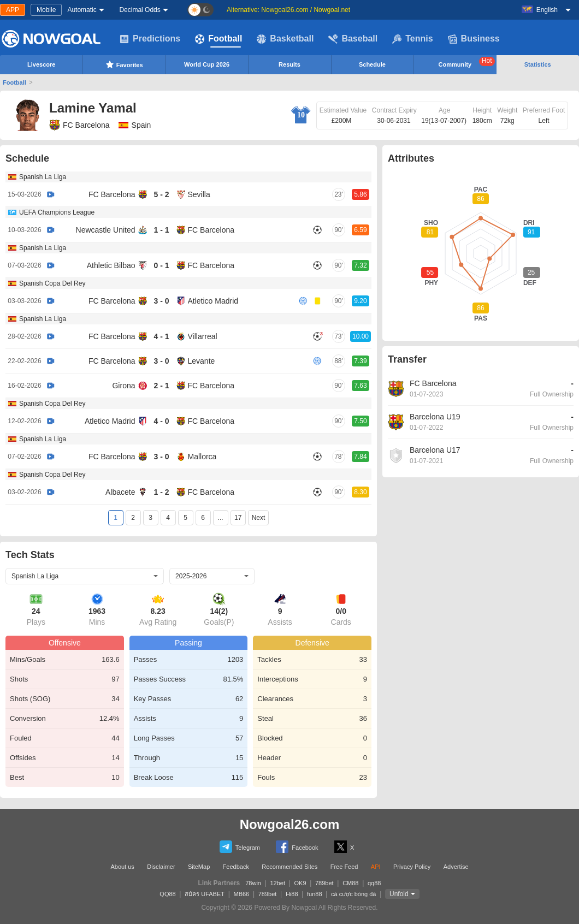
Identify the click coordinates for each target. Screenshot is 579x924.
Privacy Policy (412, 867)
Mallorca (202, 457)
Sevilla (199, 194)
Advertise (456, 867)
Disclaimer (161, 867)
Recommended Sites (289, 867)
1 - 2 (161, 492)
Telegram (240, 847)
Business (474, 39)
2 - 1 (161, 386)
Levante (202, 361)
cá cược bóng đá (354, 894)
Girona (123, 386)
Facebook (297, 847)
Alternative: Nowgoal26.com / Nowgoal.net (288, 10)
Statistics (538, 64)
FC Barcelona (79, 125)
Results (289, 64)
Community (467, 62)
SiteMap (199, 867)
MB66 (242, 894)
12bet (277, 883)
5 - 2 (161, 194)
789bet (324, 883)
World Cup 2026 (207, 64)
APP (13, 10)
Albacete (120, 492)
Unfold (399, 894)
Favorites (124, 64)
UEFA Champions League (57, 212)
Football (218, 39)
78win (253, 883)
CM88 (350, 883)
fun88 (315, 894)
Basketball (285, 39)
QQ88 (167, 894)
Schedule (372, 64)
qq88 (374, 883)
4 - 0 (161, 421)
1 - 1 (161, 230)
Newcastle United (106, 230)
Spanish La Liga (43, 177)
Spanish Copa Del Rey (52, 283)
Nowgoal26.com (290, 824)
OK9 (300, 883)
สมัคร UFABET (205, 894)
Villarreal (203, 336)
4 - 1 (161, 336)
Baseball (353, 39)
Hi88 (292, 894)
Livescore (41, 64)
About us (122, 867)
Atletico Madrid (213, 301)
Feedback (236, 867)
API (376, 867)
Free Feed (344, 867)
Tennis (412, 39)
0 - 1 (161, 265)
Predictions (150, 39)
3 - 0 (161, 301)
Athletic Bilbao (111, 265)
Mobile (46, 10)
